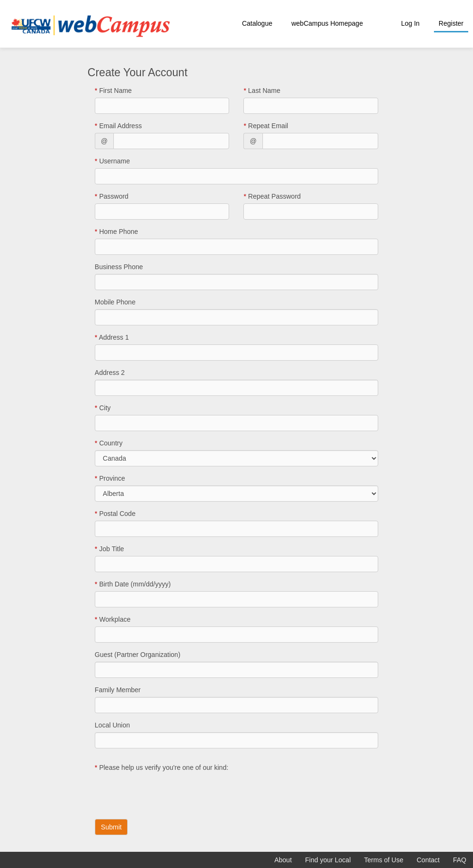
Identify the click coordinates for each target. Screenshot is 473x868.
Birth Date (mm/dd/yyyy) (133, 584)
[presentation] (167, 793)
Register (451, 23)
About (283, 860)
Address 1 (112, 337)
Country (109, 443)
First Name (113, 91)
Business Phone (119, 267)
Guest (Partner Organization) (138, 655)
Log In (410, 23)
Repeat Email (266, 126)
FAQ (460, 860)
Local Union (112, 725)
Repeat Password (272, 196)
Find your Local (328, 860)
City (103, 408)
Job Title (109, 549)
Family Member (118, 690)
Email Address (118, 126)
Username (112, 161)
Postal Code (115, 514)
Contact (428, 860)
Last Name (262, 91)
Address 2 (110, 373)
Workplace (113, 619)
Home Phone (116, 232)
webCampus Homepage (327, 23)
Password (112, 196)
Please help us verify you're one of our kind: (162, 767)
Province (110, 478)
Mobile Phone (115, 302)
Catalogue (257, 23)
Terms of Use (383, 860)
